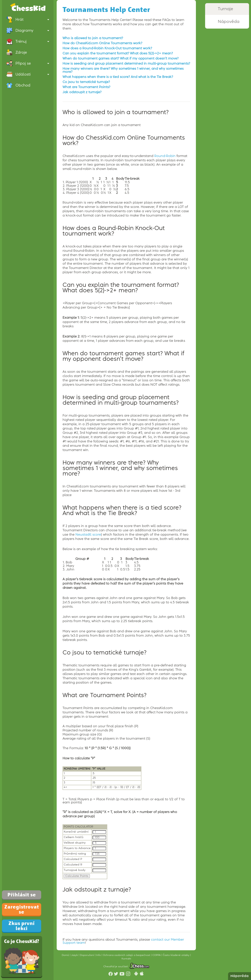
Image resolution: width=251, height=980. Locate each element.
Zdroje (17, 52)
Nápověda (240, 976)
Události (28, 74)
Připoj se (28, 63)
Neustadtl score (88, 535)
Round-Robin (165, 156)
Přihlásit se (22, 895)
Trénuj (28, 42)
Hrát (28, 20)
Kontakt (126, 959)
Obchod (18, 85)
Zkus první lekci (22, 926)
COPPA (157, 955)
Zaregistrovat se (22, 909)
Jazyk (75, 955)
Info (99, 955)
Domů (66, 955)
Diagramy (28, 31)
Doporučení (87, 955)
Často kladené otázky (176, 955)
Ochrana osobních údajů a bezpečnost (127, 955)
